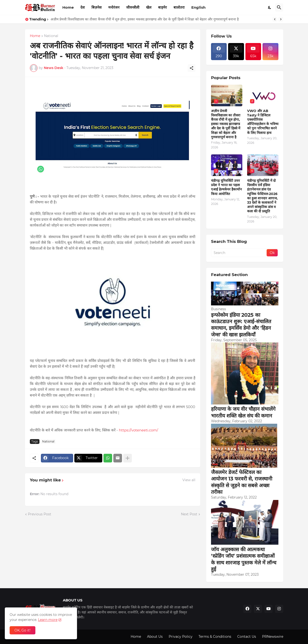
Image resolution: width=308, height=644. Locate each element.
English (198, 7)
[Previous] (275, 19)
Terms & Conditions (215, 637)
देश (83, 7)
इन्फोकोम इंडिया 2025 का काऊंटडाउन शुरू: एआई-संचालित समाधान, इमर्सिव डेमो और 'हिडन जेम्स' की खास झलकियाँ (241, 325)
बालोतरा (179, 7)
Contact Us (247, 637)
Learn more (48, 620)
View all (189, 480)
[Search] (279, 7)
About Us (155, 637)
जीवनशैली (133, 7)
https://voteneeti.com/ (138, 430)
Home (68, 7)
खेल (149, 7)
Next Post (189, 514)
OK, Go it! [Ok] (22, 630)
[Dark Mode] (270, 7)
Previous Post (40, 514)
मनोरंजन (114, 7)
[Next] (281, 19)
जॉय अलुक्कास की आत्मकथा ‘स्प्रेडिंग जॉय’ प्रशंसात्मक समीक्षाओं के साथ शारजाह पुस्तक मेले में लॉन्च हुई (244, 559)
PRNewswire (273, 637)
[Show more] (128, 458)
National (51, 36)
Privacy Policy (181, 637)
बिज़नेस (96, 7)
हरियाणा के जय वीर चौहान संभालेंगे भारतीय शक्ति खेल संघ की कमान (243, 412)
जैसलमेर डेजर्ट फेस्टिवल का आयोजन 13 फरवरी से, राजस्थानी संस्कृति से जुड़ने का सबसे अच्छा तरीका (242, 482)
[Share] (192, 68)
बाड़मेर (162, 7)
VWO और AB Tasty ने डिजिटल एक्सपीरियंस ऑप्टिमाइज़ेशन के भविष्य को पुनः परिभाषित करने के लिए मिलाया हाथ (263, 122)
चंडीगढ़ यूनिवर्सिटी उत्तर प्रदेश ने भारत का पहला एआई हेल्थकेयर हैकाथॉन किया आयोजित (226, 187)
